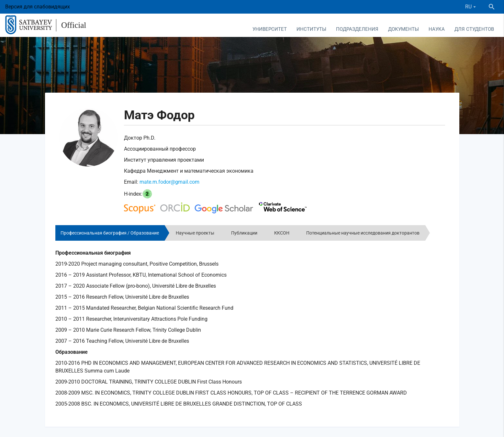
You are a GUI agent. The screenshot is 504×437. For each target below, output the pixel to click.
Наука (437, 29)
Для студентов (474, 29)
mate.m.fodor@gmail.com (169, 182)
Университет (270, 29)
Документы (403, 29)
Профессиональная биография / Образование (110, 233)
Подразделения (357, 29)
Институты (311, 29)
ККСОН (282, 233)
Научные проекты (195, 233)
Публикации (244, 233)
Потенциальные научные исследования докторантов (363, 233)
